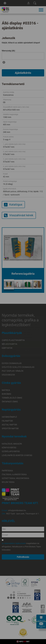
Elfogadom (23, 330)
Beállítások (23, 337)
